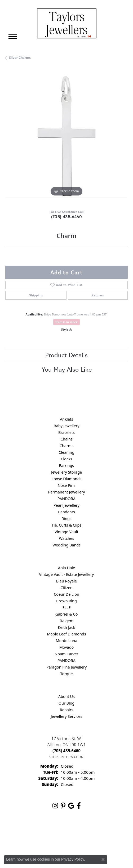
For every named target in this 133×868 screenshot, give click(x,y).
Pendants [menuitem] (66, 512)
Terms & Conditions (93, 830)
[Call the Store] (66, 751)
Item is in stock (66, 322)
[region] (66, 136)
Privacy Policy (62, 830)
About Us (66, 696)
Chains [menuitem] (66, 439)
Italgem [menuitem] (66, 621)
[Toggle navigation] (13, 37)
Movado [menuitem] (66, 647)
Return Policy (35, 830)
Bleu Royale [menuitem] (66, 581)
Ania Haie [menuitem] (66, 568)
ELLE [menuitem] (66, 607)
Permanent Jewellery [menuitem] (66, 492)
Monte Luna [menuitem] (66, 641)
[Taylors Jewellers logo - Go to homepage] (67, 23)
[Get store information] (67, 757)
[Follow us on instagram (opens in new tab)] (55, 806)
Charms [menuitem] (66, 446)
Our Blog (66, 703)
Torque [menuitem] (66, 674)
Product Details (66, 355)
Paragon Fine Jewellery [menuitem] (67, 667)
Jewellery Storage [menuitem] (66, 472)
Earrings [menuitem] (66, 466)
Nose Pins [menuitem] (67, 485)
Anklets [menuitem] (66, 419)
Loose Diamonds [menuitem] (67, 479)
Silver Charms (20, 58)
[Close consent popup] (103, 860)
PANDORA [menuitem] (66, 499)
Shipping (36, 295)
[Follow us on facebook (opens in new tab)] (79, 806)
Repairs (67, 710)
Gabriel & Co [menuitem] (67, 614)
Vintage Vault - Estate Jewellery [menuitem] (67, 574)
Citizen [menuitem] (66, 588)
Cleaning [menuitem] (66, 452)
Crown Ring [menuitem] (66, 601)
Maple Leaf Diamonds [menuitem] (66, 634)
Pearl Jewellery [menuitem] (66, 505)
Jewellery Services (67, 716)
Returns (98, 295)
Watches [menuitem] (66, 538)
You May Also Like (67, 369)
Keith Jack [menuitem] (66, 627)
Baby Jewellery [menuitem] (66, 426)
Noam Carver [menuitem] (66, 654)
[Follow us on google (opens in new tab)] (71, 806)
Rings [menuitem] (66, 518)
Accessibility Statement (66, 840)
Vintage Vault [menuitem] (66, 532)
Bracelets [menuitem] (66, 432)
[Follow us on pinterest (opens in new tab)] (63, 806)
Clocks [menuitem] (67, 459)
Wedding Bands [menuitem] (66, 545)
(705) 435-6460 (67, 217)
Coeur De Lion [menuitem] (66, 594)
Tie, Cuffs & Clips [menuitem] (67, 525)
